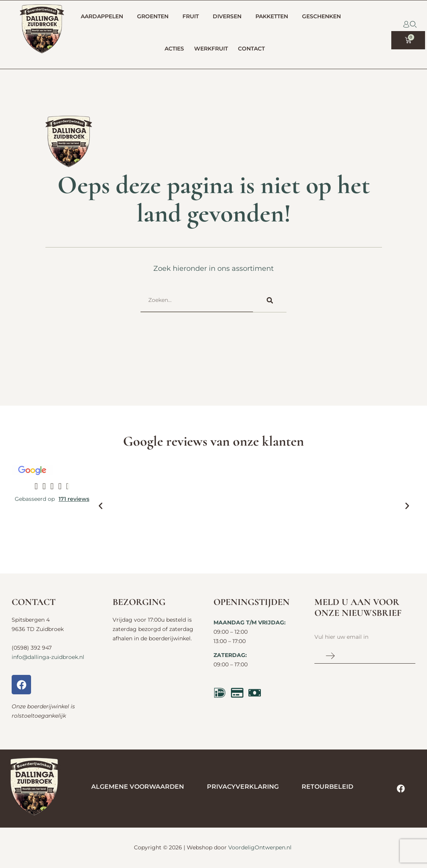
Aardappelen (104, 17)
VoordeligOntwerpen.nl (260, 847)
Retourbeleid (327, 787)
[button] (101, 506)
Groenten (155, 17)
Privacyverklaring (243, 787)
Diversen (229, 17)
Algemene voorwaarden (138, 787)
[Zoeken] (270, 300)
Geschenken (323, 17)
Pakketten (274, 17)
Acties (174, 49)
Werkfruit (211, 49)
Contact (253, 49)
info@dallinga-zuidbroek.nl (48, 657)
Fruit (193, 17)
